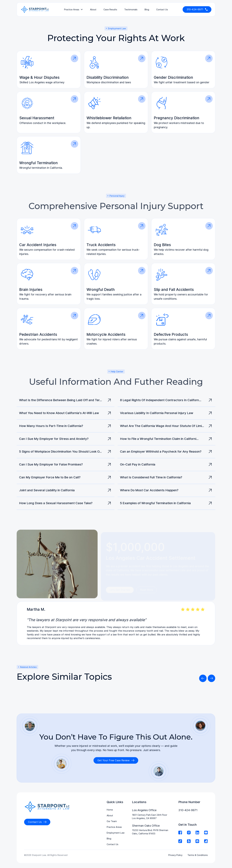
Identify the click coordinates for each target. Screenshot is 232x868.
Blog (147, 9)
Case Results (110, 9)
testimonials (131, 9)
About (93, 9)
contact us (162, 9)
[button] (73, 9)
